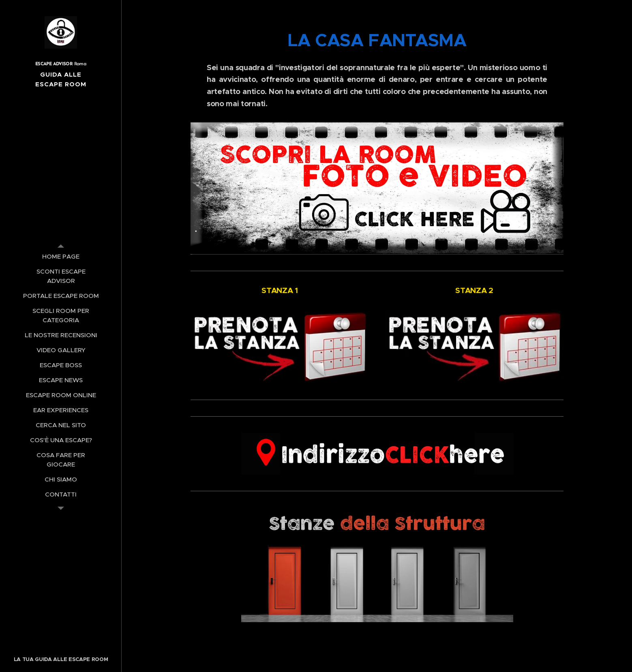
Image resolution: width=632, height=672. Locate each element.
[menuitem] (61, 256)
